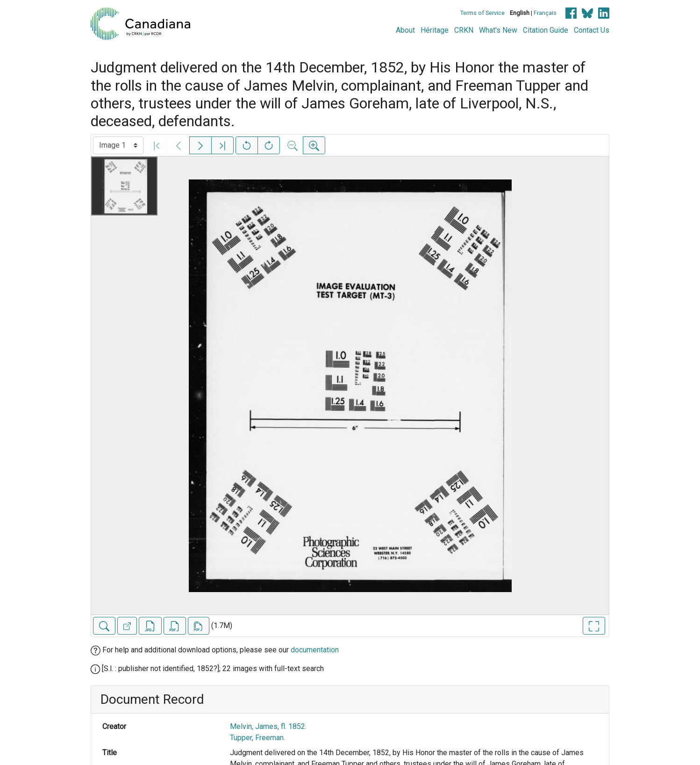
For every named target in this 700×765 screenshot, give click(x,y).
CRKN (464, 30)
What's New (498, 30)
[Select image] (118, 145)
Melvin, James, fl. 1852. (268, 726)
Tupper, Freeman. (257, 738)
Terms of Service (482, 13)
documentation (315, 650)
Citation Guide (546, 30)
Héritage (435, 30)
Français (545, 13)
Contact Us (592, 30)
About (405, 30)
